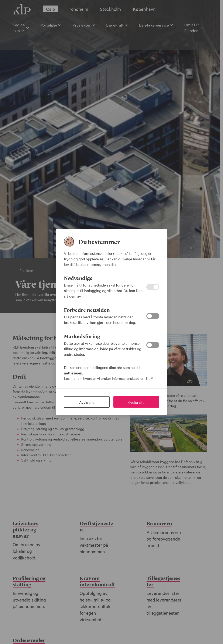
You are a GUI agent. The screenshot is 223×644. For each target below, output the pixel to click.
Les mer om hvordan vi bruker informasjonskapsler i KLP (108, 378)
